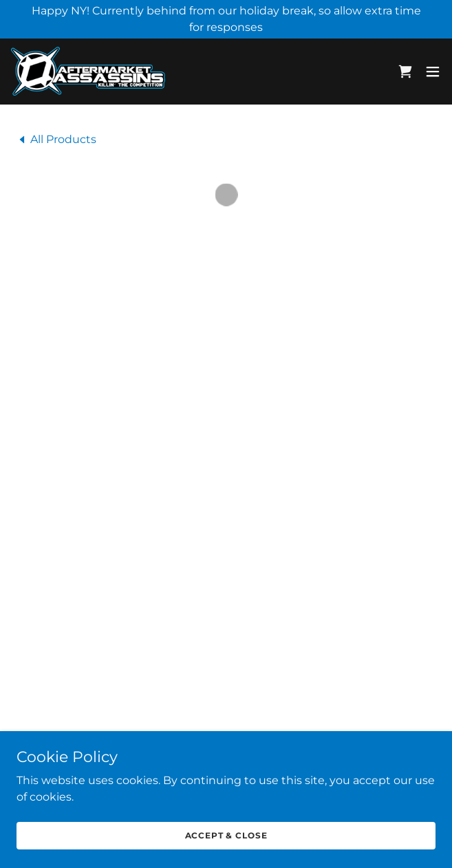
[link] (88, 70)
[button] (405, 71)
